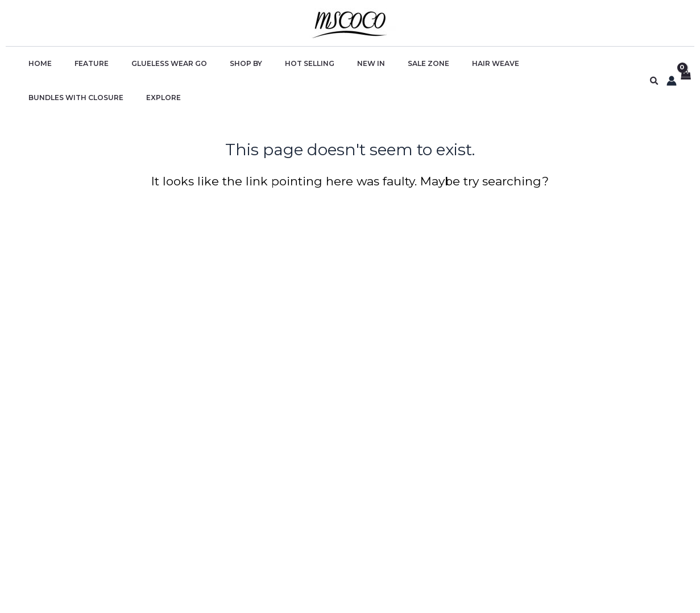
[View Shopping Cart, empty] (685, 64)
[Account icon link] (672, 64)
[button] (655, 64)
